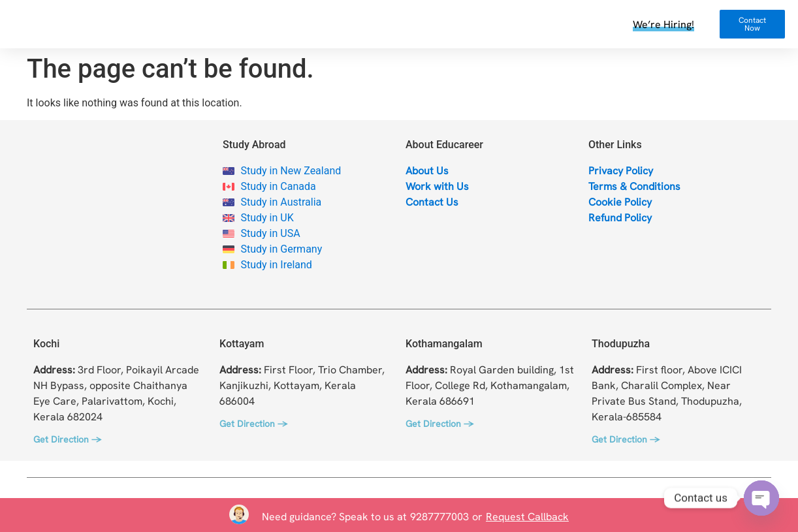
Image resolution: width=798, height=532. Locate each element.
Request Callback (527, 517)
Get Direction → (67, 439)
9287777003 (439, 517)
